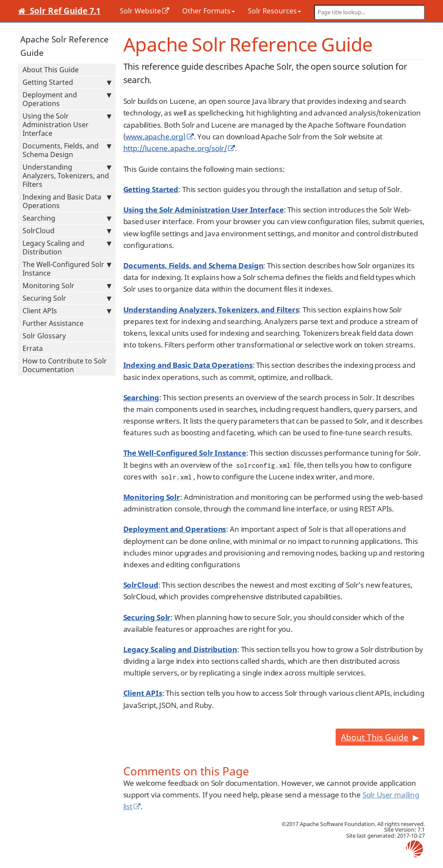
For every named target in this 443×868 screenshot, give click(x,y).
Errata (33, 348)
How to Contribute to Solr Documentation (65, 365)
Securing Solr (67, 298)
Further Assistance (53, 323)
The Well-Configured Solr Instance (67, 269)
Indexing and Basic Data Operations (67, 201)
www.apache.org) (155, 137)
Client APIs (67, 311)
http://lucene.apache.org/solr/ (175, 148)
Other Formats (209, 11)
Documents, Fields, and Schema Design (67, 150)
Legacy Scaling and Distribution (67, 248)
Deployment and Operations (67, 99)
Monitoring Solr (67, 286)
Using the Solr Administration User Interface (67, 125)
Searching (67, 218)
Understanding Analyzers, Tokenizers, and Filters (67, 176)
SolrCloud (67, 231)
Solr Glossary (44, 336)
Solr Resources (274, 11)
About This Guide (51, 70)
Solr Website (140, 11)
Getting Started (67, 82)
